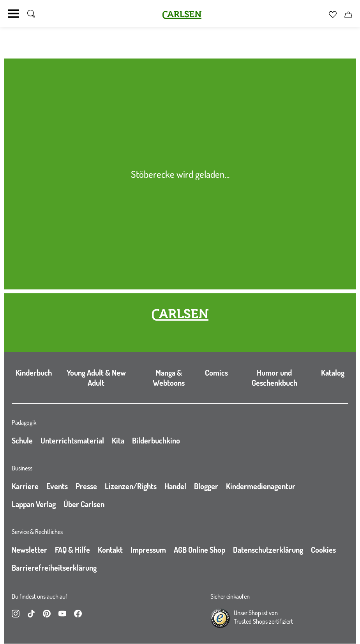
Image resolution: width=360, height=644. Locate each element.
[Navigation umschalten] (14, 14)
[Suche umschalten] (31, 14)
